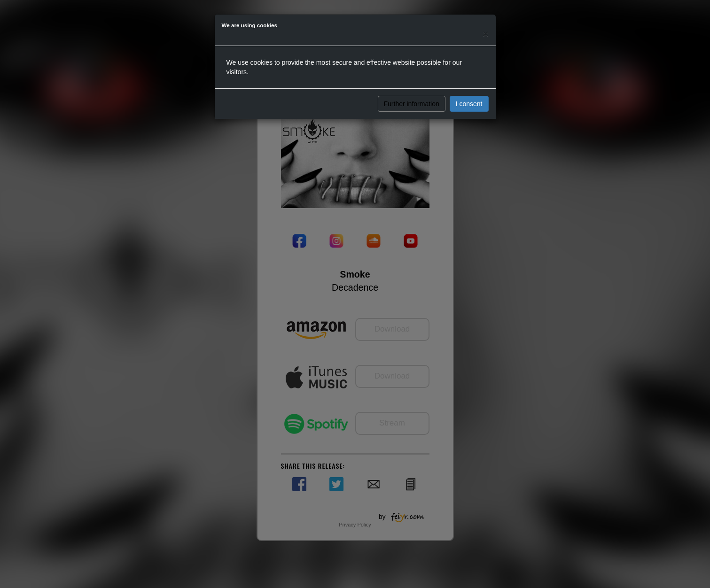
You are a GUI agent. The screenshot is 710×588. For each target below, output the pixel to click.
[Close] (485, 34)
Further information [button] (412, 104)
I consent (469, 104)
